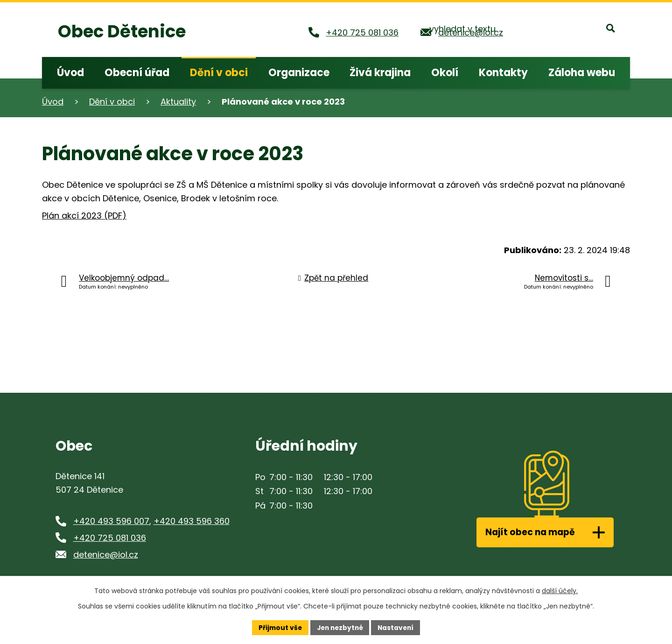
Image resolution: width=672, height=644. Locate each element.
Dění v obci (112, 102)
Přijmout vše (278, 627)
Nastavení (398, 627)
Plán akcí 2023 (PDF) (84, 216)
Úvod (53, 102)
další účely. (560, 591)
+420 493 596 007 (111, 521)
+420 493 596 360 (192, 521)
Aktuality (178, 102)
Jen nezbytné (339, 627)
